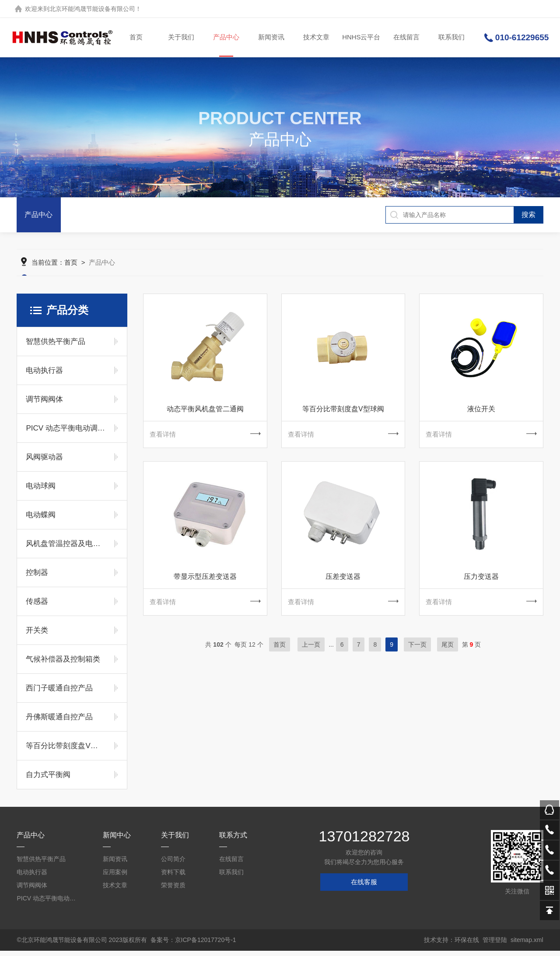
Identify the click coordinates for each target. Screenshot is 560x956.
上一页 (311, 652)
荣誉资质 (173, 890)
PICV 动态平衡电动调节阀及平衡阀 (65, 433)
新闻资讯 (271, 37)
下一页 (417, 652)
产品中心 (226, 46)
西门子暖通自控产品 (59, 693)
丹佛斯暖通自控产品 (59, 722)
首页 (136, 37)
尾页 (448, 652)
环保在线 (467, 945)
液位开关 (481, 414)
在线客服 (364, 887)
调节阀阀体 (44, 404)
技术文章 (316, 37)
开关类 (37, 636)
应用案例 (115, 877)
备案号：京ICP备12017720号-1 (193, 945)
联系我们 (451, 37)
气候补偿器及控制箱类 (63, 664)
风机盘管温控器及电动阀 (65, 549)
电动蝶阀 (41, 520)
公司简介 (173, 864)
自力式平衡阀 (48, 780)
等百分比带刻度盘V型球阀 (65, 751)
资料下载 (173, 877)
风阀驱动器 (44, 462)
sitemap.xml (527, 945)
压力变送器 (481, 583)
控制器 (37, 578)
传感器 (37, 607)
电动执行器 (44, 376)
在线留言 (406, 37)
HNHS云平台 (361, 37)
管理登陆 (495, 945)
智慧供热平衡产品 (56, 347)
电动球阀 (41, 491)
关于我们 (181, 37)
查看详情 (205, 440)
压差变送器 (343, 583)
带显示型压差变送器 (205, 583)
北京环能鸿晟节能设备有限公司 (92, 9)
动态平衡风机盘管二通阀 (205, 414)
